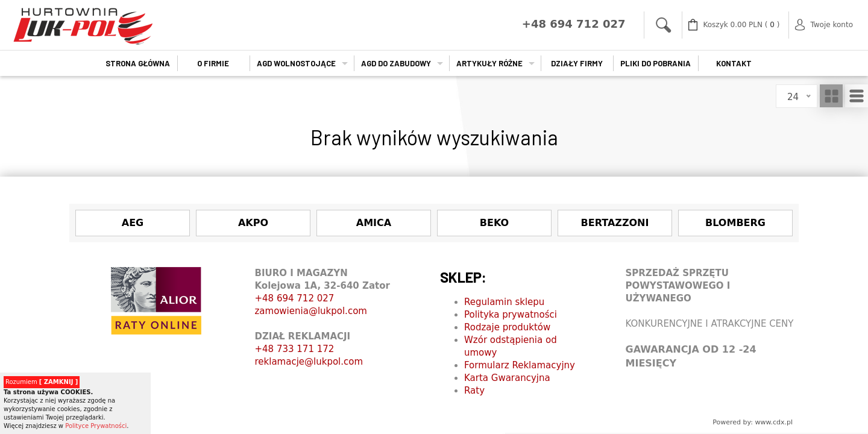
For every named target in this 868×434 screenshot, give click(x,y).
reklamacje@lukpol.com (309, 362)
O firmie (213, 63)
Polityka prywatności (511, 315)
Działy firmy (577, 63)
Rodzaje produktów (507, 327)
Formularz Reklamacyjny (520, 365)
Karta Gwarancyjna (507, 378)
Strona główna (138, 63)
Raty (474, 391)
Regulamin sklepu (504, 302)
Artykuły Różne (489, 63)
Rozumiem (42, 382)
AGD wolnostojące (296, 63)
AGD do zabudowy (396, 63)
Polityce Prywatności (96, 426)
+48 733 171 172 (295, 349)
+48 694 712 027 (295, 298)
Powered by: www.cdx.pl (753, 422)
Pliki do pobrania (656, 63)
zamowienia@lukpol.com (311, 311)
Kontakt (734, 63)
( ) (742, 25)
